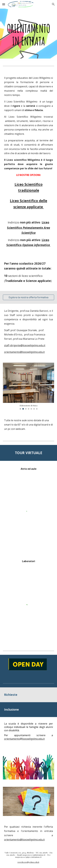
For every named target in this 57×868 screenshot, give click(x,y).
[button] (4, 4)
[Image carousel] (29, 386)
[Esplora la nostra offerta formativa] (29, 297)
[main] (29, 35)
